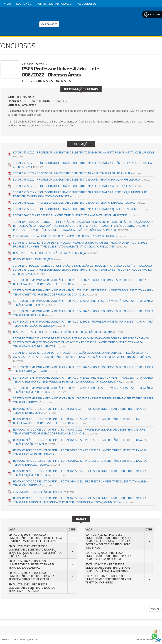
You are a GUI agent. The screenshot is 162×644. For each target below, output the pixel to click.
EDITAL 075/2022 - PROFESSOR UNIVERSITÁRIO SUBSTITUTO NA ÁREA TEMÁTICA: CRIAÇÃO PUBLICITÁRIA (82, 179)
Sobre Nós (24, 3)
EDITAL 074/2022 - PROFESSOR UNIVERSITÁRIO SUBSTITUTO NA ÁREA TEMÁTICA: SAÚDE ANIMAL (77, 173)
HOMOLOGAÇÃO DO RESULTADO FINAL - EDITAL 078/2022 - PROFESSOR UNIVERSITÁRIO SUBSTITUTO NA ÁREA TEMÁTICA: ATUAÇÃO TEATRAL (80, 463)
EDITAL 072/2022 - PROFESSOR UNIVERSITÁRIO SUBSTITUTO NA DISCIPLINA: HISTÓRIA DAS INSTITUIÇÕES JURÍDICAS (84, 154)
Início (7, 3)
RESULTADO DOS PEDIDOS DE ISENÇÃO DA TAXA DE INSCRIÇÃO (56, 253)
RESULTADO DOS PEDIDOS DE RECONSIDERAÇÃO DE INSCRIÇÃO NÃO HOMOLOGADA (68, 332)
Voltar (155, 609)
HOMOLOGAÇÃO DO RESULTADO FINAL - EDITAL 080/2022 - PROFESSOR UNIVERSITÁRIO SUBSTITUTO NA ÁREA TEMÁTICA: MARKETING (80, 483)
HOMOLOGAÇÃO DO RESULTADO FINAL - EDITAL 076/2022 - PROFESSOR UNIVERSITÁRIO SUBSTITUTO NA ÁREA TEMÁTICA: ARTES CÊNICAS (80, 411)
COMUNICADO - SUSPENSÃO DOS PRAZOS (44, 492)
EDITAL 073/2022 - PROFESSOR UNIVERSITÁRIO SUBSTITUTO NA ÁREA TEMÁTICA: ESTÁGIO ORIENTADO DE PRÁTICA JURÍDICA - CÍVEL (82, 165)
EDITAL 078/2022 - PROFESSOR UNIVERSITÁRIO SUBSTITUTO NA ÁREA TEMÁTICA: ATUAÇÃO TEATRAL (79, 203)
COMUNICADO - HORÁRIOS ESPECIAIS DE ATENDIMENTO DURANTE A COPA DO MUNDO (70, 236)
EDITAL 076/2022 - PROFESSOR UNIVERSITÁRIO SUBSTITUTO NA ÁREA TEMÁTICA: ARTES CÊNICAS (77, 186)
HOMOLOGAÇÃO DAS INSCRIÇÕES (39, 259)
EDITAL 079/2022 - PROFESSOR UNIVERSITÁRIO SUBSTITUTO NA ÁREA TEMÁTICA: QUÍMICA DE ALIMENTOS (82, 209)
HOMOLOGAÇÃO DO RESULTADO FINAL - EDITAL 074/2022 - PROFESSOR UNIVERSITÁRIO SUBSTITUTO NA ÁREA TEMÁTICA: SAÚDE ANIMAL (80, 442)
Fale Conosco (86, 3)
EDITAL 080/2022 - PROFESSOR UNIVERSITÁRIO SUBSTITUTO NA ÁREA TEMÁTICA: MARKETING (75, 215)
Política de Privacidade (54, 3)
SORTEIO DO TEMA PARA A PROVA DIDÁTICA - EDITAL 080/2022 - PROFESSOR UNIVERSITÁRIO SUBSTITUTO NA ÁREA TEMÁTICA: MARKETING (83, 400)
